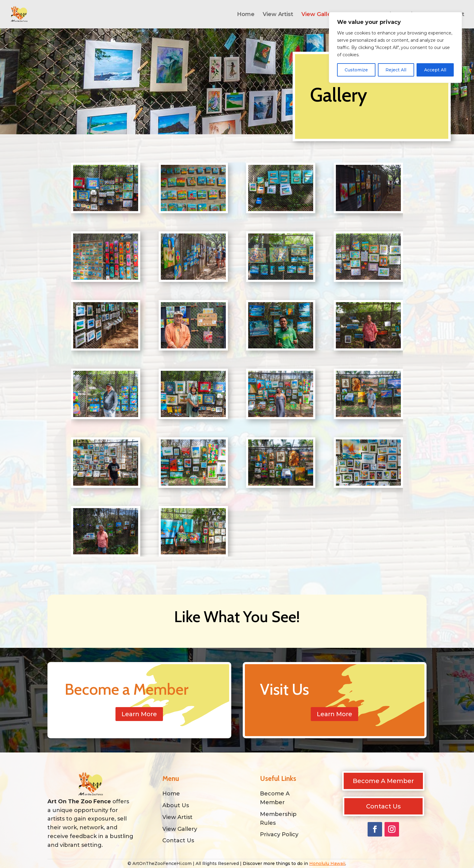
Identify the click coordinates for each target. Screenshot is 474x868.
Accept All (435, 70)
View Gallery (319, 15)
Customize (356, 70)
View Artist (278, 15)
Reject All (396, 70)
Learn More (139, 714)
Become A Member (383, 781)
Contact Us (383, 806)
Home (246, 15)
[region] (395, 47)
